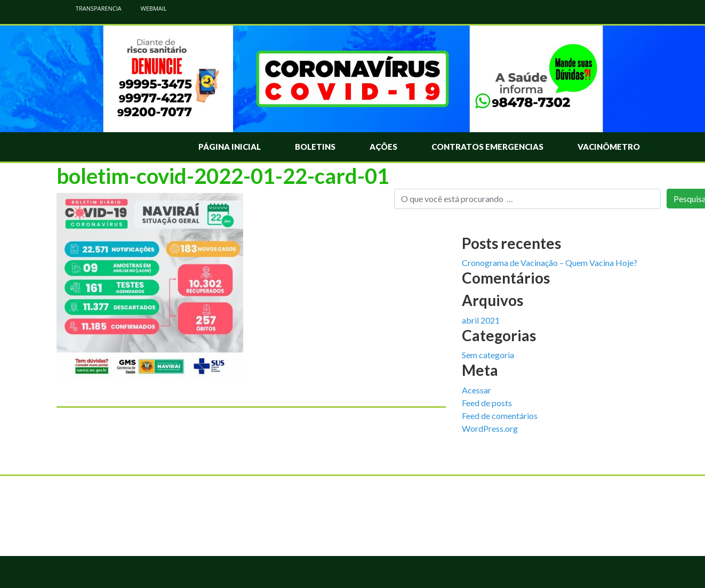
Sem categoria (488, 355)
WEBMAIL (148, 8)
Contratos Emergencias (487, 147)
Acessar (476, 390)
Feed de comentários (500, 416)
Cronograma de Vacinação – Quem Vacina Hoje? (550, 263)
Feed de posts (487, 403)
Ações (383, 147)
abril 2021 (481, 320)
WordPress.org (490, 428)
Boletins (315, 147)
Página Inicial (230, 147)
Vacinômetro (609, 147)
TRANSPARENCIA (93, 8)
